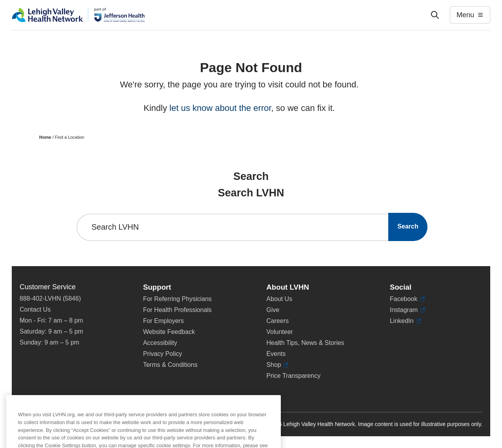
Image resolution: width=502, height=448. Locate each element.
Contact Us (35, 309)
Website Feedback (169, 332)
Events (276, 354)
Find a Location (70, 137)
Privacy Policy (163, 354)
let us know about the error (220, 108)
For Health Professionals (177, 310)
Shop (277, 365)
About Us (279, 299)
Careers (277, 321)
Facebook (407, 299)
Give (273, 310)
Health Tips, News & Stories (305, 343)
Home (45, 137)
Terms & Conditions (170, 365)
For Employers (164, 321)
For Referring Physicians (177, 299)
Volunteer (280, 332)
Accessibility (160, 343)
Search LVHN (115, 227)
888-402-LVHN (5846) (50, 298)
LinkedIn (405, 321)
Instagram (407, 310)
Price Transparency (293, 376)
